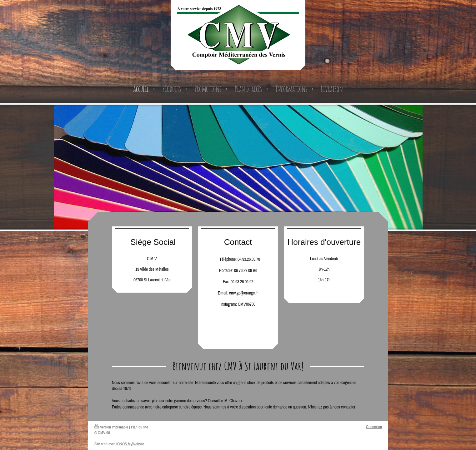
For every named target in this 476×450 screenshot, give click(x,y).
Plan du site (140, 427)
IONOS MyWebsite (130, 444)
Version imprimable (111, 427)
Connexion (374, 427)
